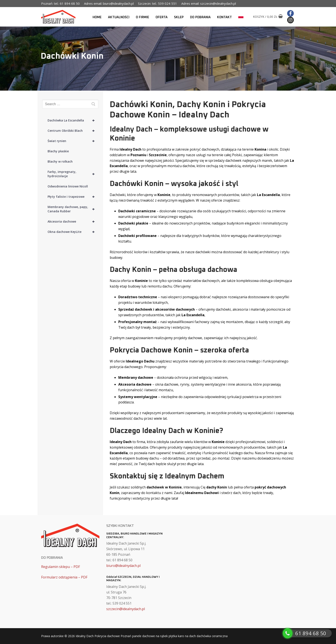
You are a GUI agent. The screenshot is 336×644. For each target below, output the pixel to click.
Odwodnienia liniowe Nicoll (68, 186)
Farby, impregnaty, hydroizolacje (73, 174)
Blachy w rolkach (60, 161)
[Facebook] (290, 13)
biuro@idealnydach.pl (123, 566)
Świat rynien (73, 141)
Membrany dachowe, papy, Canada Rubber (73, 209)
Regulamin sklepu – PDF (61, 567)
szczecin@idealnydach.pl (126, 609)
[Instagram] (290, 20)
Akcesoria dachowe (73, 222)
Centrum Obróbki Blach (73, 131)
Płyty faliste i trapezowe (73, 197)
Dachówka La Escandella (73, 120)
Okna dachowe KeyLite (73, 232)
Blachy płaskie (58, 151)
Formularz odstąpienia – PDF (64, 577)
